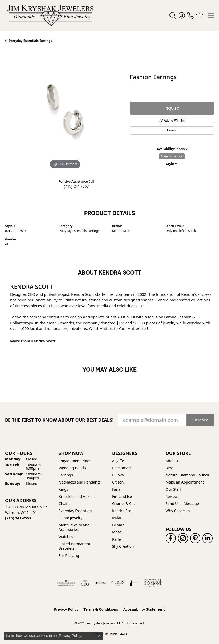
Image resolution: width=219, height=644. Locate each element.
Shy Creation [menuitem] (123, 546)
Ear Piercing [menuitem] (69, 555)
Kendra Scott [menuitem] (123, 511)
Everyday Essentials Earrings (79, 231)
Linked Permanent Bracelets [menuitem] (75, 546)
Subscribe (200, 420)
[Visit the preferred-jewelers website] (118, 583)
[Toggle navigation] (211, 15)
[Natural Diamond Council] (153, 583)
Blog (170, 468)
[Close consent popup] (99, 636)
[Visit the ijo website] (100, 583)
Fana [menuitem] (116, 489)
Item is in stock (172, 156)
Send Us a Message (182, 504)
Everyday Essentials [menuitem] (75, 511)
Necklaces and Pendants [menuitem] (80, 482)
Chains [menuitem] (65, 504)
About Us (174, 461)
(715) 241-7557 (76, 186)
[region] (65, 110)
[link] (191, 15)
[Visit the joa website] (134, 583)
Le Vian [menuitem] (118, 525)
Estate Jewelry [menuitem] (71, 518)
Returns (172, 130)
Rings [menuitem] (63, 489)
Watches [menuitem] (66, 537)
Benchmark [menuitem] (122, 468)
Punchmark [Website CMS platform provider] (119, 634)
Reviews (173, 496)
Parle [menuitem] (117, 539)
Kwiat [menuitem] (117, 518)
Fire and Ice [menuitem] (122, 496)
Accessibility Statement (144, 609)
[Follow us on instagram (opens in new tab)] (183, 538)
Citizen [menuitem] (118, 482)
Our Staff (173, 489)
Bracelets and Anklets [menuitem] (77, 496)
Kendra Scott (121, 231)
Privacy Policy (66, 609)
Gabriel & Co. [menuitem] (123, 504)
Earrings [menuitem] (66, 475)
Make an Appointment (185, 482)
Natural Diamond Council (187, 475)
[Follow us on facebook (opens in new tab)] (171, 538)
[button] (173, 15)
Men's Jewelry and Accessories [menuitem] (74, 527)
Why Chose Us (178, 511)
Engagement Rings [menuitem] (75, 461)
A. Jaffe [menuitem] (118, 461)
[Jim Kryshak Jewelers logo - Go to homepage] (50, 15)
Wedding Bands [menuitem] (72, 468)
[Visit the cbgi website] (85, 583)
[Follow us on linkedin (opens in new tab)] (208, 538)
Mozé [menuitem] (117, 532)
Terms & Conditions (101, 609)
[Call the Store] (18, 518)
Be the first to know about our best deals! (59, 420)
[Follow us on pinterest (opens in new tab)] (195, 538)
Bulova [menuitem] (118, 475)
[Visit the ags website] (66, 583)
